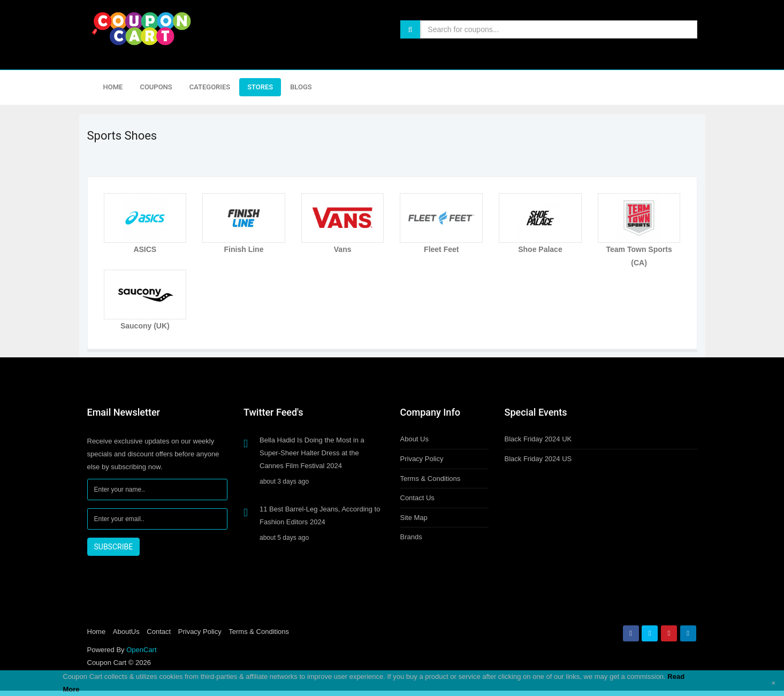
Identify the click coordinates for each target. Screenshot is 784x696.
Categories (210, 87)
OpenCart (141, 650)
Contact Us (417, 498)
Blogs (301, 87)
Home (113, 87)
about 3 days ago (284, 481)
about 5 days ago (284, 538)
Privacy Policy (422, 459)
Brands (411, 537)
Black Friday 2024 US (538, 459)
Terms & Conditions (431, 479)
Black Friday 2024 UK (538, 439)
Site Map (414, 518)
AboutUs (126, 632)
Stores (260, 87)
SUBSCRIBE (114, 547)
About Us (414, 439)
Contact (159, 632)
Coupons (156, 87)
